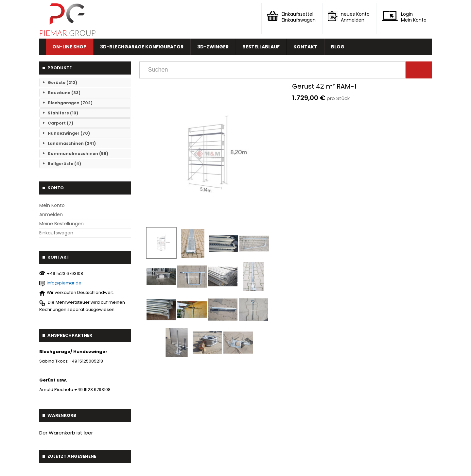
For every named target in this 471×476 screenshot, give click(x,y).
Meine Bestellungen (61, 224)
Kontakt (305, 47)
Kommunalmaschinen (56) (78, 153)
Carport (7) (61, 123)
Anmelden (51, 214)
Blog (338, 47)
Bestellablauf (261, 47)
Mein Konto (52, 205)
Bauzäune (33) (64, 93)
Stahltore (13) (63, 113)
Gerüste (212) (62, 83)
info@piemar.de (64, 283)
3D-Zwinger (213, 47)
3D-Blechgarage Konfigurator (142, 47)
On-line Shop (69, 47)
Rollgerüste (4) (64, 164)
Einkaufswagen (56, 233)
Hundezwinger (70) (69, 133)
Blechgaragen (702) (70, 103)
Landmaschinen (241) (72, 143)
